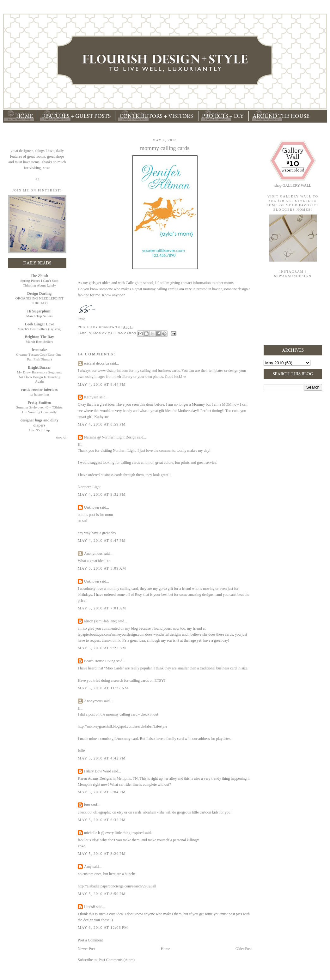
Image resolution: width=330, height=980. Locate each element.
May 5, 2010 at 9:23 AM (102, 648)
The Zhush (40, 276)
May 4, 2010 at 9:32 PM (102, 494)
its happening (39, 394)
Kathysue (91, 397)
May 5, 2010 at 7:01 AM (102, 608)
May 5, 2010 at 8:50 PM (102, 894)
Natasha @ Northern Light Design (110, 437)
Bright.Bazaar (39, 367)
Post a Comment (90, 940)
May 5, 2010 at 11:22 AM (103, 688)
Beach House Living (100, 661)
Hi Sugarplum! (39, 311)
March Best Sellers (39, 342)
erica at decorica (97, 363)
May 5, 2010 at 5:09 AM (102, 568)
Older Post (244, 949)
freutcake (39, 350)
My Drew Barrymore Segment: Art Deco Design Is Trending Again (40, 377)
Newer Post (87, 949)
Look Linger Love (39, 324)
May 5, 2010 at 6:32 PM (102, 820)
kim (87, 805)
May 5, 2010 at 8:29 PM (102, 854)
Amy (88, 867)
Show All (61, 438)
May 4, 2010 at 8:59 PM (102, 424)
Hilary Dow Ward (98, 771)
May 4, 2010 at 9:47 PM (102, 541)
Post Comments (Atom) (117, 960)
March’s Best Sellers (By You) (39, 329)
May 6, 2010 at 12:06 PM (103, 928)
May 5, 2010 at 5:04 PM (102, 792)
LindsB (90, 907)
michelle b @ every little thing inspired (114, 833)
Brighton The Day (39, 337)
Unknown (92, 507)
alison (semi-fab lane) (101, 621)
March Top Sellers (40, 316)
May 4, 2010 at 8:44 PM (102, 384)
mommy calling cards (115, 333)
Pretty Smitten (39, 402)
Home (165, 949)
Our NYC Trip (39, 430)
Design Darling (39, 293)
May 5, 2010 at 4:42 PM (102, 758)
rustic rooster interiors (40, 390)
